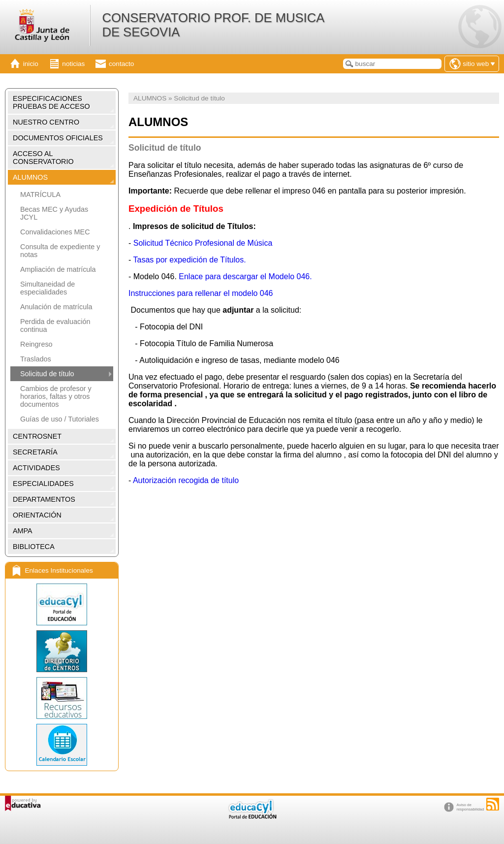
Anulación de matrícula (56, 307)
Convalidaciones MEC (55, 232)
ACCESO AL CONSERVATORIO (43, 158)
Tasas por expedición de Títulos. (190, 260)
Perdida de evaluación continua (55, 325)
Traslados (36, 359)
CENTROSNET (37, 436)
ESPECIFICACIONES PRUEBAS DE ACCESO (51, 102)
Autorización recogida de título (186, 480)
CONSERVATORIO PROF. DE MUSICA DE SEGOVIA (213, 25)
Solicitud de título (47, 374)
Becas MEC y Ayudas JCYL (54, 213)
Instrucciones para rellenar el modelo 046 (201, 293)
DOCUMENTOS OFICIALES (58, 138)
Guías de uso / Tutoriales (60, 419)
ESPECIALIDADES (43, 484)
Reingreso (36, 344)
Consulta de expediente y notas (60, 251)
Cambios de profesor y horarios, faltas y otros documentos (56, 396)
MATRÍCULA (40, 195)
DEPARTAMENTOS (44, 499)
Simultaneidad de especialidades (47, 288)
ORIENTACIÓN (37, 515)
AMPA (23, 531)
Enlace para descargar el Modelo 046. (245, 276)
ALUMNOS (30, 177)
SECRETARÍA (35, 452)
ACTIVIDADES (36, 468)
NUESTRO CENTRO (46, 122)
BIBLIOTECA (34, 547)
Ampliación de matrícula (58, 269)
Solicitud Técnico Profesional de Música (204, 243)
